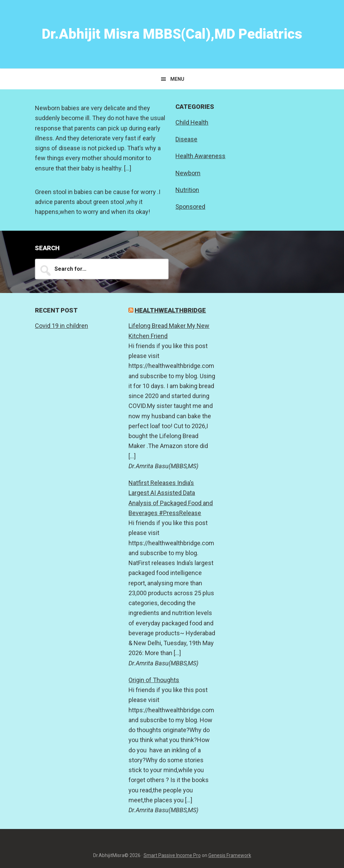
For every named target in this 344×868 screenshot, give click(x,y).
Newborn (188, 173)
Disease (186, 139)
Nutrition (187, 190)
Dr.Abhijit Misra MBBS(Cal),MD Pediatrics (172, 34)
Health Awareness (200, 156)
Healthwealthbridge (170, 310)
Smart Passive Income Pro (172, 855)
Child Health (192, 122)
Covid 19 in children (62, 326)
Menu (177, 79)
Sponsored (190, 207)
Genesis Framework (230, 855)
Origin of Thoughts (154, 680)
